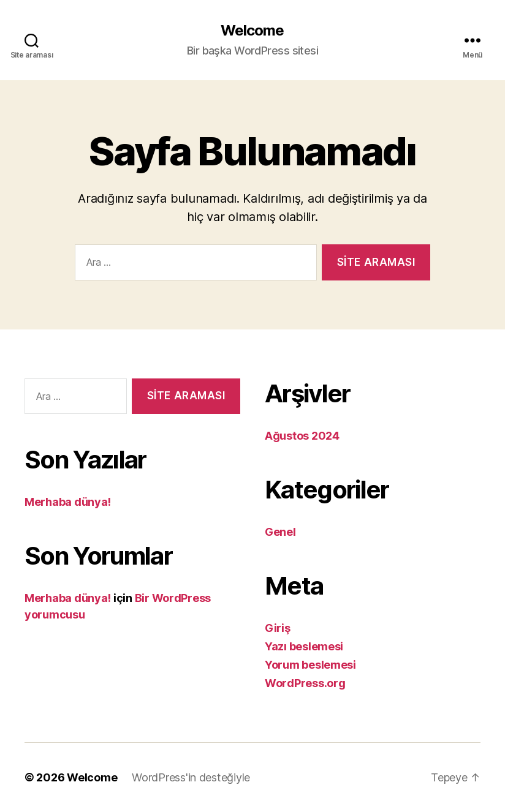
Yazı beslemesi (304, 646)
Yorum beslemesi (310, 665)
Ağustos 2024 (302, 436)
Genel (280, 532)
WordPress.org (305, 683)
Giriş (278, 628)
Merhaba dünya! (68, 502)
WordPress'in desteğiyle (191, 777)
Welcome (252, 31)
